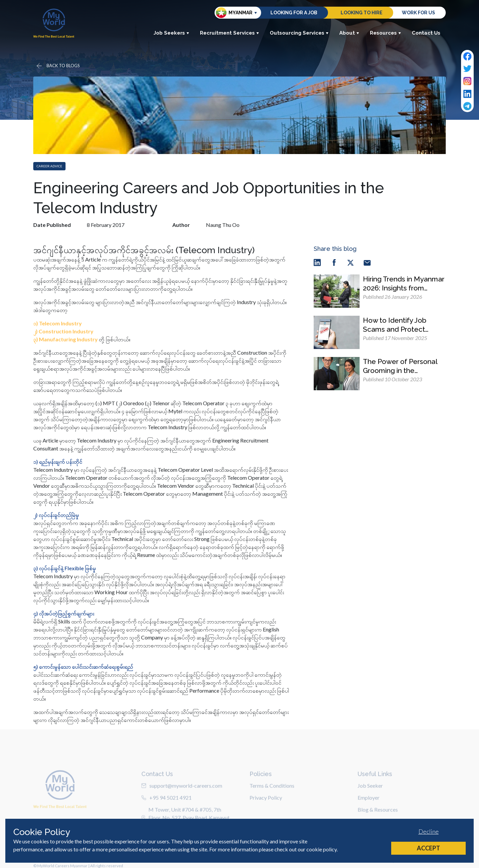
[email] (367, 262)
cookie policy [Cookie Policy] (321, 849)
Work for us (418, 13)
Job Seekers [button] (171, 33)
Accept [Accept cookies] (428, 848)
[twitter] (351, 262)
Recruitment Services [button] (230, 33)
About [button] (349, 33)
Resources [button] (386, 33)
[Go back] (58, 66)
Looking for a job (294, 13)
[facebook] (334, 262)
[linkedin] (317, 262)
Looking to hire (362, 13)
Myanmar (234, 13)
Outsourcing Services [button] (299, 33)
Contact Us (426, 33)
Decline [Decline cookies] (429, 831)
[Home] (54, 23)
